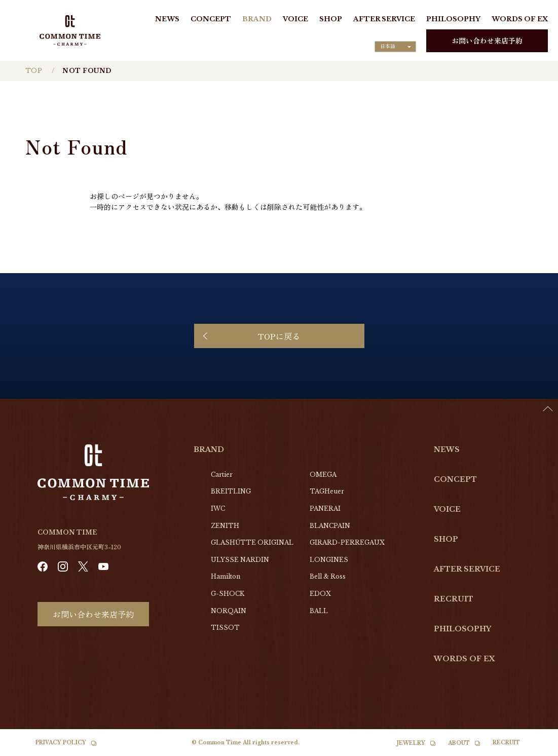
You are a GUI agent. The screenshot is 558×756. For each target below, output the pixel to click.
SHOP (331, 19)
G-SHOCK (228, 594)
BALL (319, 611)
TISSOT (225, 628)
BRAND (257, 19)
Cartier (222, 475)
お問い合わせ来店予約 (487, 41)
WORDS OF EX (520, 19)
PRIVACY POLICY (61, 743)
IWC (218, 508)
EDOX (320, 594)
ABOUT (459, 743)
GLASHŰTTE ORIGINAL (252, 542)
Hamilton (226, 576)
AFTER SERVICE (384, 19)
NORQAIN (229, 611)
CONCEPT (211, 19)
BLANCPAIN (330, 526)
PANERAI (325, 508)
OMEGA (323, 475)
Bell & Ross (328, 576)
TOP (34, 71)
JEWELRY (411, 743)
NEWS (167, 19)
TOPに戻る (279, 336)
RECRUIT (454, 599)
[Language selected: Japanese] (395, 47)
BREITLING (231, 491)
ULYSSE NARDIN (240, 560)
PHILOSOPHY (453, 19)
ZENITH (225, 526)
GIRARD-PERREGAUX (347, 542)
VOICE (295, 19)
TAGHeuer (327, 491)
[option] (533, 748)
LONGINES (329, 560)
